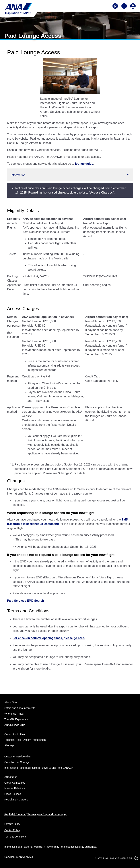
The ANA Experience (16, 719)
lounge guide (84, 164)
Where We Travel (14, 714)
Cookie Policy (12, 830)
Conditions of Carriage (17, 762)
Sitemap (9, 745)
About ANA (11, 702)
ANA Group (11, 777)
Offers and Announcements (20, 708)
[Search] (115, 6)
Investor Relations (15, 788)
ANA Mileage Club (15, 725)
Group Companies (15, 783)
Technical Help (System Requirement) (26, 740)
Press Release (13, 794)
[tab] (63, 88)
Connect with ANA (15, 734)
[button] (70, 175)
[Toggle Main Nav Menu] (124, 6)
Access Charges (101, 193)
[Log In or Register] (133, 6)
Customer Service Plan (17, 757)
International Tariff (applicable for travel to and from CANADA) (39, 768)
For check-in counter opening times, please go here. (49, 638)
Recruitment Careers (16, 800)
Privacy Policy (12, 824)
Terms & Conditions (15, 837)
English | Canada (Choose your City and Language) (35, 814)
